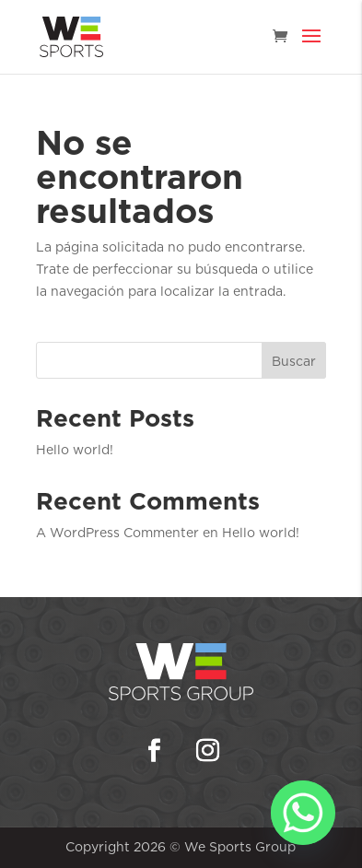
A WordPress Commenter (117, 533)
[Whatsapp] (303, 813)
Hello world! (75, 450)
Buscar (294, 361)
